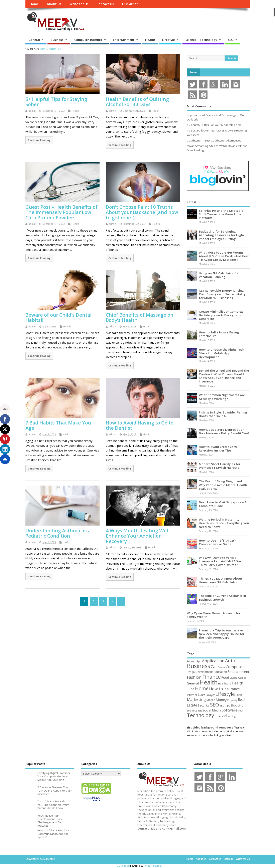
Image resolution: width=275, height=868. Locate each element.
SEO (231, 40)
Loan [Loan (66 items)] (239, 695)
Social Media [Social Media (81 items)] (212, 710)
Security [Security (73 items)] (204, 705)
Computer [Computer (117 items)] (235, 667)
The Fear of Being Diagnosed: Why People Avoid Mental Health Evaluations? (223, 485)
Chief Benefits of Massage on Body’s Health (140, 317)
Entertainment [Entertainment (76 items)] (238, 672)
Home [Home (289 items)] (202, 688)
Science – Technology (201, 40)
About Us (54, 4)
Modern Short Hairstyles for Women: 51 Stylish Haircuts (220, 466)
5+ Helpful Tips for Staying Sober (56, 102)
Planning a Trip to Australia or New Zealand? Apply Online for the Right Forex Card (222, 634)
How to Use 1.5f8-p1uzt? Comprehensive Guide (217, 542)
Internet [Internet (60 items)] (192, 695)
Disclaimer (130, 4)
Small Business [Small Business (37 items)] (194, 711)
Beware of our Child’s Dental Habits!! (58, 317)
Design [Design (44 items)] (191, 672)
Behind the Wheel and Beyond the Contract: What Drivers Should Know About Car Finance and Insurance (224, 376)
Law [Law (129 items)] (201, 694)
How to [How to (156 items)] (216, 689)
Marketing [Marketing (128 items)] (196, 699)
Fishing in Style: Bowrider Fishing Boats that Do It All (223, 414)
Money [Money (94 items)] (221, 700)
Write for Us (79, 4)
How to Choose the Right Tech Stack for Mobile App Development (222, 353)
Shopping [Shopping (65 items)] (237, 705)
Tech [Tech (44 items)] (241, 710)
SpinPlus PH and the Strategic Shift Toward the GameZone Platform (221, 214)
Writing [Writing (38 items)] (232, 716)
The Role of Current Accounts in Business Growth (222, 597)
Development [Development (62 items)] (204, 672)
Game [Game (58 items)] (234, 678)
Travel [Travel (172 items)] (221, 715)
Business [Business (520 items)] (198, 666)
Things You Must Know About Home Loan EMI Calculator (221, 580)
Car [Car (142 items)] (214, 667)
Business (57, 40)
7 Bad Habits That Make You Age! (58, 425)
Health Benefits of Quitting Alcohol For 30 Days (137, 102)
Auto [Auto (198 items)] (230, 661)
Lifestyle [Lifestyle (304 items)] (225, 694)
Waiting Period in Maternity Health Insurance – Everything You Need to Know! (224, 523)
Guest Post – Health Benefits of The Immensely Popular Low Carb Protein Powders (61, 212)
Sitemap (229, 859)
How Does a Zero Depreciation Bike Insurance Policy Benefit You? (224, 431)
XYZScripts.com (153, 866)
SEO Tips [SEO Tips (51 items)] (225, 705)
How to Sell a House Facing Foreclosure (219, 334)
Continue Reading (39, 140)
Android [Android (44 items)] (191, 661)
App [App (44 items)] (199, 661)
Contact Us (105, 4)
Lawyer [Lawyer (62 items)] (210, 695)
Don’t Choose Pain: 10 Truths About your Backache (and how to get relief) (142, 212)
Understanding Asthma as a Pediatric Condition (58, 533)
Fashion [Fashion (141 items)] (194, 677)
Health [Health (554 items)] (209, 682)
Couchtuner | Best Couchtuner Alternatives (214, 140)
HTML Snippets (122, 866)
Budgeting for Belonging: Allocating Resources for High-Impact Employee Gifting (222, 235)
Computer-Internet (88, 40)
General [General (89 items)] (193, 683)
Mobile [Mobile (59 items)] (211, 700)
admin (32, 111)
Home (34, 4)
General (34, 40)
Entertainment (124, 40)
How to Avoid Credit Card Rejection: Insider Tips (218, 449)
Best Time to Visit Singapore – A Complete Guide (223, 504)
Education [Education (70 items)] (220, 672)
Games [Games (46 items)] (242, 678)
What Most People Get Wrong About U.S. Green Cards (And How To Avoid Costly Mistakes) (224, 256)
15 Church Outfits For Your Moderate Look (214, 125)
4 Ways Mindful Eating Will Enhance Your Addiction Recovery (137, 536)
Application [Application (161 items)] (213, 661)
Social (193, 72)
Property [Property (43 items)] (232, 700)
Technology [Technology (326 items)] (200, 715)
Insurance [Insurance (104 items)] (232, 689)
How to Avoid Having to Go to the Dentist (140, 425)
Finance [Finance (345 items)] (212, 677)
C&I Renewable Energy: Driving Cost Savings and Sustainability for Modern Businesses (222, 294)
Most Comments (199, 106)
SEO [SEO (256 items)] (215, 705)
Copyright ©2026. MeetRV (40, 859)
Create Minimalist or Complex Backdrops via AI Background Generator (221, 315)
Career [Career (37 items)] (221, 667)
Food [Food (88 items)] (225, 677)
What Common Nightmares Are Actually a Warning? (222, 397)
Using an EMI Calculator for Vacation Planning (219, 275)
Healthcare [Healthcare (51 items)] (225, 683)
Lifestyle (168, 40)
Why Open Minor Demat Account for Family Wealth (214, 615)
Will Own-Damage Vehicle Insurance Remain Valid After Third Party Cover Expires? (220, 561)
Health (150, 40)
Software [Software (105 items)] (230, 710)
